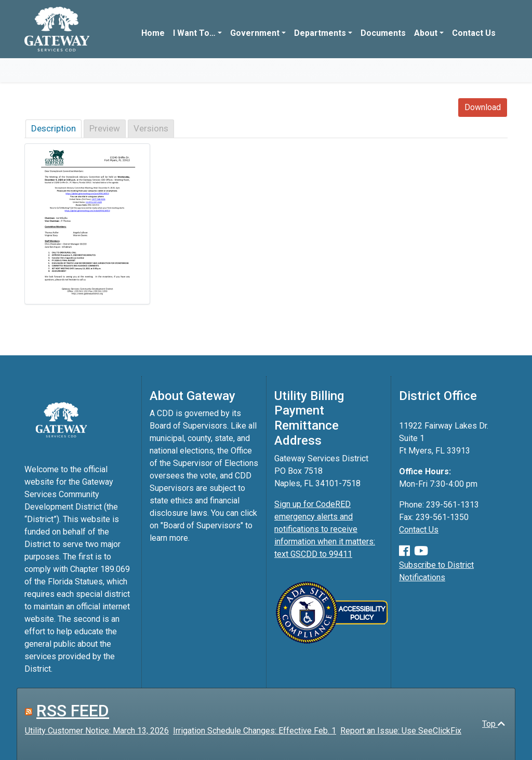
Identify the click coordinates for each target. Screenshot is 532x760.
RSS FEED (73, 711)
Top (494, 724)
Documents (383, 33)
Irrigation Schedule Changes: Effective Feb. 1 (255, 731)
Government (255, 33)
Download (483, 107)
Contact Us (474, 33)
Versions (151, 128)
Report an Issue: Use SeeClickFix (401, 731)
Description (54, 128)
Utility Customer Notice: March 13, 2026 (97, 731)
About (426, 33)
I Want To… (194, 33)
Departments (320, 33)
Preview (105, 128)
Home (153, 33)
